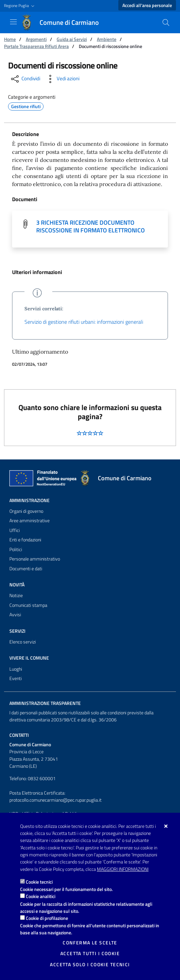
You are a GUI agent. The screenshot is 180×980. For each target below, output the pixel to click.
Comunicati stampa (28, 605)
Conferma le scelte (90, 943)
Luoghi (16, 669)
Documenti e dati (26, 569)
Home (10, 39)
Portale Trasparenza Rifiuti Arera (36, 46)
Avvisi (15, 615)
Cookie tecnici (39, 882)
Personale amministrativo (35, 559)
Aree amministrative (29, 521)
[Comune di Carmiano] (64, 23)
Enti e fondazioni (25, 540)
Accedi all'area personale (147, 5)
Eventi (16, 678)
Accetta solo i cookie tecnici (90, 965)
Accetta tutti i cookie (90, 953)
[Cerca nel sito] (166, 23)
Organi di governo (26, 511)
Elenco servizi (23, 642)
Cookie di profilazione (47, 918)
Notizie (16, 595)
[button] (20, 6)
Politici (16, 549)
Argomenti (36, 39)
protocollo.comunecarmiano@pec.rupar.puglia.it (55, 800)
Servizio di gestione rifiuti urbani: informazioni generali (84, 322)
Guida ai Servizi (72, 39)
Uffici (15, 530)
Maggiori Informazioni (123, 869)
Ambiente (107, 39)
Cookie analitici (41, 896)
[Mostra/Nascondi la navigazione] (13, 22)
